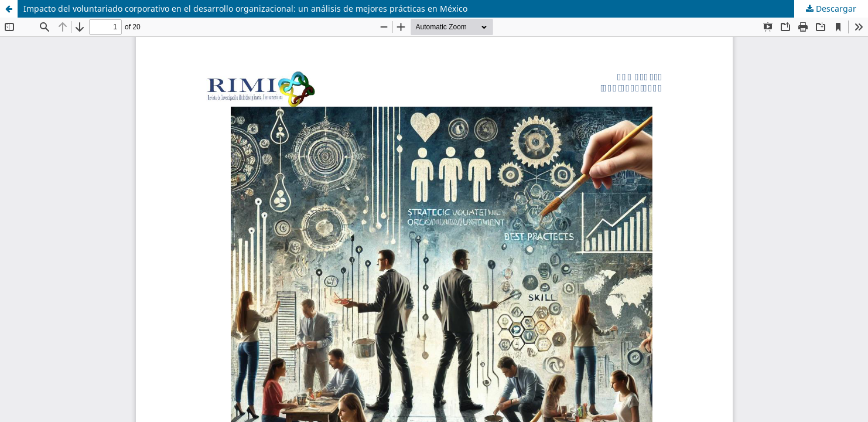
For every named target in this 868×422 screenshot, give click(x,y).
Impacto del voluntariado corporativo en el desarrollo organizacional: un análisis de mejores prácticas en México (245, 8)
